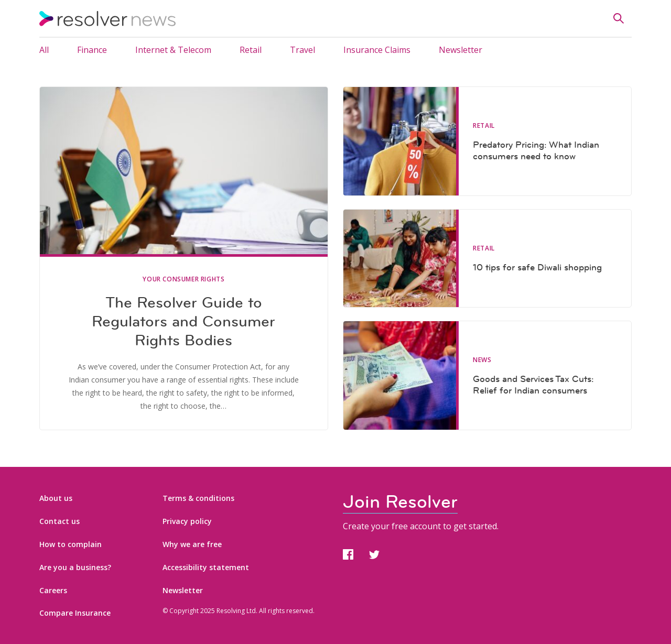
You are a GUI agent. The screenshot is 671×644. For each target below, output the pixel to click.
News (482, 360)
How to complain (71, 544)
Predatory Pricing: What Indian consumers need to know (536, 150)
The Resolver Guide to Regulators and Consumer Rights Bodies (183, 321)
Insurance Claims (377, 50)
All (44, 50)
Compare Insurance (75, 613)
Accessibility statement (206, 567)
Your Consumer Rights (183, 279)
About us (56, 498)
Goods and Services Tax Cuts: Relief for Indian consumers (533, 385)
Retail (251, 50)
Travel (302, 50)
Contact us (59, 521)
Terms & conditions (198, 498)
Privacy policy (187, 521)
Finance (92, 50)
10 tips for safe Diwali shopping (537, 267)
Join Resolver (400, 502)
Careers (53, 590)
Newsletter (461, 50)
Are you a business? (75, 567)
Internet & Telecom (173, 50)
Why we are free (192, 544)
